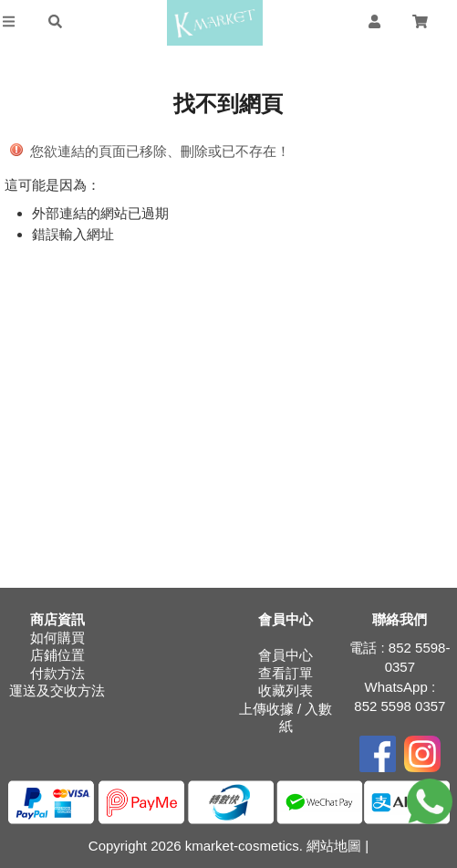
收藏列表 (286, 690)
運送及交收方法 (57, 690)
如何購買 (57, 638)
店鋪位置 (57, 655)
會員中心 (286, 655)
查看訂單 (286, 673)
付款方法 (57, 673)
